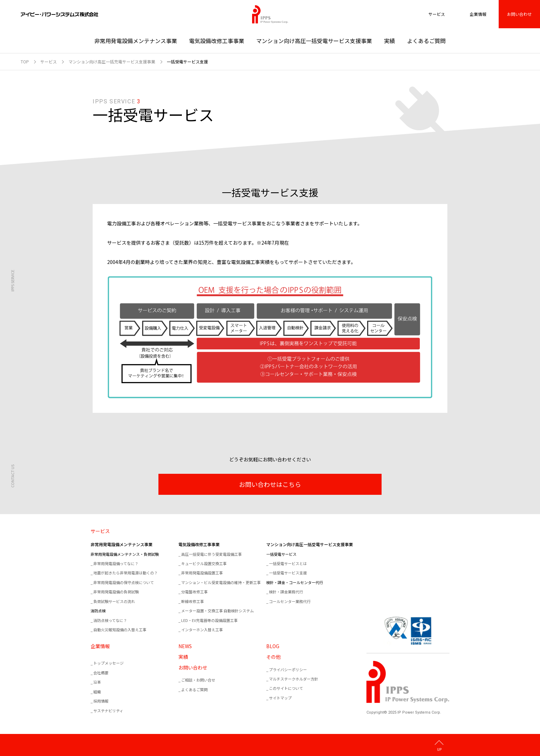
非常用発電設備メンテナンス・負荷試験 (125, 554)
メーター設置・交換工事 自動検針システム (217, 611)
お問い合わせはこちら (270, 484)
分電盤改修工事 (194, 592)
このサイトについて (286, 688)
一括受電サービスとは (288, 563)
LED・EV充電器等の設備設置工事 (209, 620)
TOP (25, 62)
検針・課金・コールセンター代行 (295, 582)
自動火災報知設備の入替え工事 (120, 630)
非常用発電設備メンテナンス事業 (136, 41)
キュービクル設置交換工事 (204, 563)
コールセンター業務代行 (290, 601)
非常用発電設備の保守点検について (124, 582)
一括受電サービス (281, 554)
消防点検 (98, 611)
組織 (97, 692)
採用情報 (101, 701)
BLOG (273, 646)
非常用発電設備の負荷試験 (116, 592)
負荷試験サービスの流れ (114, 601)
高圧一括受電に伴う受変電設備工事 (211, 554)
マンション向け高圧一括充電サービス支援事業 (112, 62)
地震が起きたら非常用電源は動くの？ (126, 573)
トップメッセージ (108, 663)
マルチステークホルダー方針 (294, 679)
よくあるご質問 (426, 41)
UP (439, 749)
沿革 (97, 682)
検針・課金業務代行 (286, 592)
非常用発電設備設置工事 (202, 573)
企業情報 (100, 646)
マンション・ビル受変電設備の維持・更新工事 (221, 582)
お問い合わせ (519, 14)
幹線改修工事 (193, 601)
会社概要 (101, 673)
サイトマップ (280, 698)
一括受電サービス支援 (288, 573)
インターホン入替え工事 (202, 630)
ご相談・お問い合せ (198, 680)
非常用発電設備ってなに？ (116, 563)
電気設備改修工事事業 (217, 41)
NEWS (185, 646)
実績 (390, 41)
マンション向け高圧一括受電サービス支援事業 (314, 41)
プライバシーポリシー (288, 670)
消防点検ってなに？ (110, 620)
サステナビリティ (108, 711)
